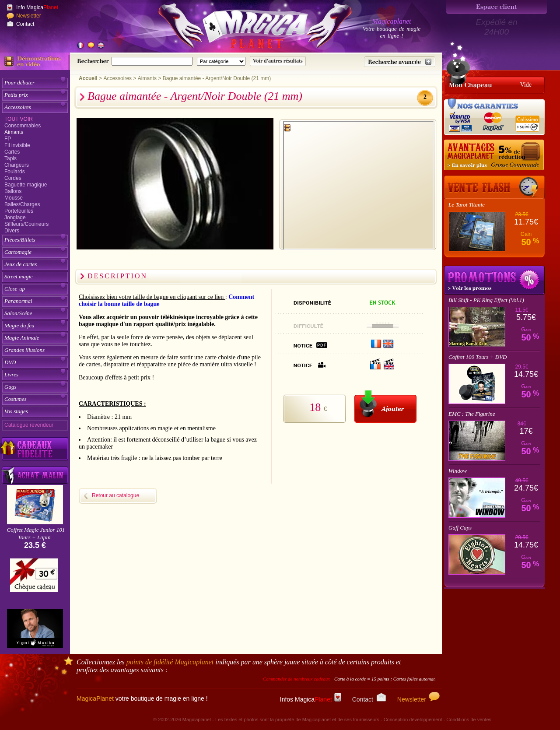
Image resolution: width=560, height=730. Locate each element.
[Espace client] (497, 7)
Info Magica (37, 7)
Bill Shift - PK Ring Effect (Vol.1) (486, 300)
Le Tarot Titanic (467, 205)
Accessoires (18, 107)
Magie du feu (19, 325)
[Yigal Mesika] (35, 628)
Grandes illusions (24, 350)
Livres (11, 374)
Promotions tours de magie (494, 280)
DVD (10, 362)
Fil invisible (17, 145)
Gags (10, 387)
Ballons (13, 191)
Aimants (14, 132)
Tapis (10, 158)
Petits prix (16, 95)
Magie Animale (22, 338)
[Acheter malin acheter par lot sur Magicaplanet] (35, 475)
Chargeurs (17, 165)
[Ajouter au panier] (385, 406)
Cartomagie (18, 252)
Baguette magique (26, 185)
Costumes (16, 399)
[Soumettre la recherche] (278, 61)
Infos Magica (311, 699)
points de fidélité (170, 662)
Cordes (13, 178)
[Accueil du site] (245, 28)
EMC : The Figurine (472, 414)
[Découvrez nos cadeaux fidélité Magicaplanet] (35, 449)
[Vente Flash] (494, 187)
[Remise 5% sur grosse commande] (494, 155)
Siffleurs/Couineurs (26, 224)
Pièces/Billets (20, 240)
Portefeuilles (19, 211)
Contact (25, 24)
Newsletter (29, 16)
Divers (12, 231)
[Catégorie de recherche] (221, 61)
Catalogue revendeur (29, 425)
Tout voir (19, 119)
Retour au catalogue (115, 495)
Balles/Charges (22, 204)
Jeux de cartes (21, 264)
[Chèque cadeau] (34, 578)
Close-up (15, 289)
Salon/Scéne (18, 313)
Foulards (15, 172)
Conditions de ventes (469, 719)
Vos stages (16, 411)
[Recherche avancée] (400, 62)
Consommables (23, 126)
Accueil (88, 78)
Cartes (12, 152)
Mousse (14, 198)
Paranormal (18, 301)
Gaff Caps (460, 528)
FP (8, 139)
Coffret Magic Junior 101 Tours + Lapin (36, 533)
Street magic (19, 276)
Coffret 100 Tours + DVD (478, 357)
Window (458, 471)
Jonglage (15, 218)
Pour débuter (19, 82)
